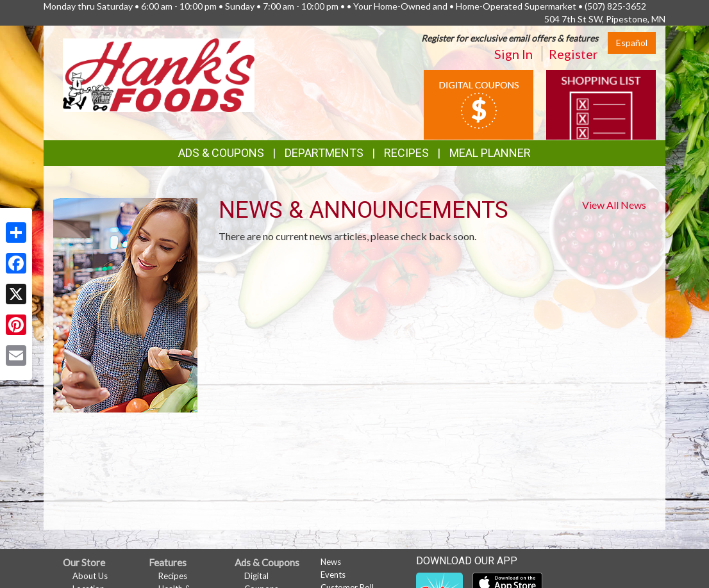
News (331, 562)
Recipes (406, 153)
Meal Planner (490, 153)
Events (333, 575)
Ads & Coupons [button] (221, 153)
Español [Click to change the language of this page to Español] (632, 43)
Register (573, 54)
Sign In (513, 54)
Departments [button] (324, 153)
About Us (90, 576)
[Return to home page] (159, 74)
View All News (614, 205)
